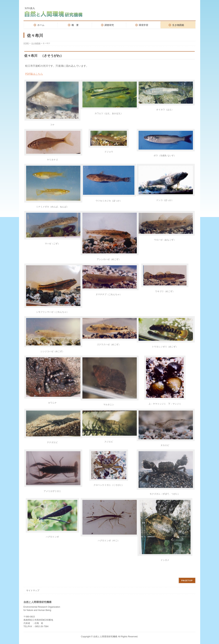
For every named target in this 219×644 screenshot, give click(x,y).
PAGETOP (187, 580)
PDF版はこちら (34, 74)
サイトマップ (33, 590)
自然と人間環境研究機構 (106, 637)
